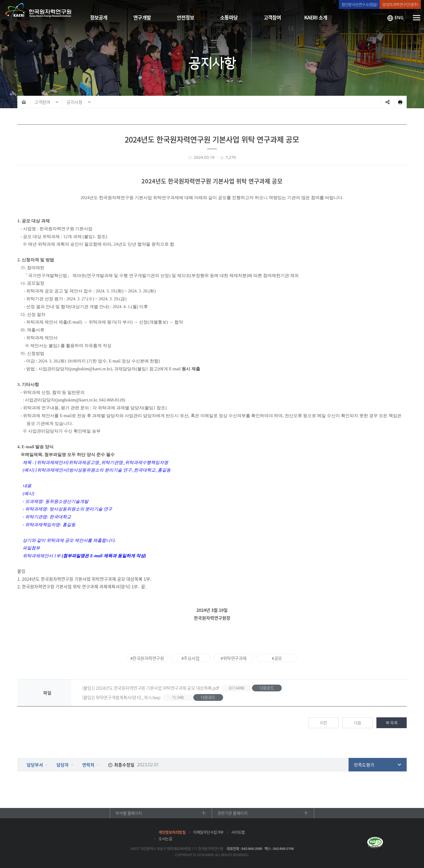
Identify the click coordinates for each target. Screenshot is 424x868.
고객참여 (42, 102)
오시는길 (165, 839)
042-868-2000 (252, 849)
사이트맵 (238, 832)
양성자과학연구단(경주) (400, 4)
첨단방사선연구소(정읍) (359, 4)
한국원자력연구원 (38, 12)
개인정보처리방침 (172, 832)
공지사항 (74, 102)
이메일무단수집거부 (208, 832)
